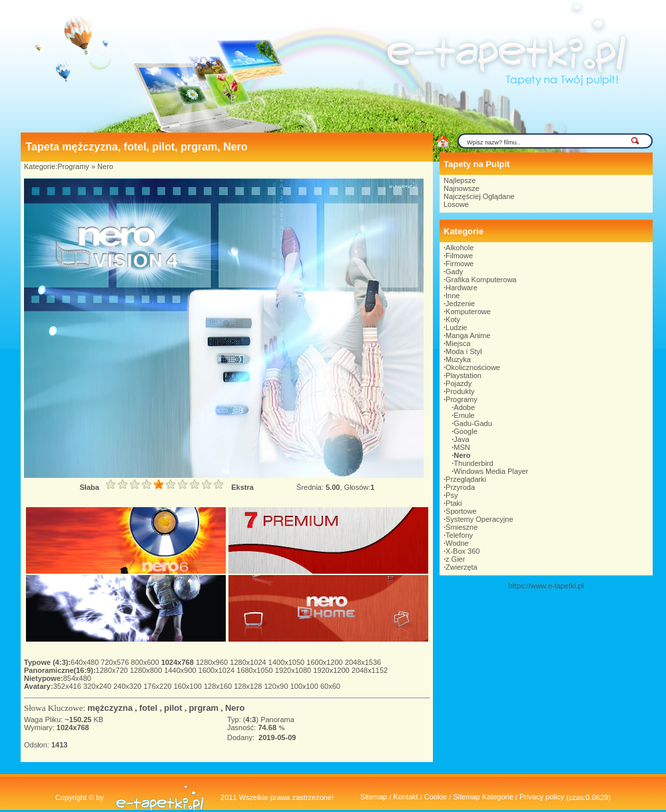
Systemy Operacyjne (479, 519)
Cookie (436, 797)
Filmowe (459, 256)
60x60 (330, 686)
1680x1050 (256, 670)
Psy (452, 495)
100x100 (305, 686)
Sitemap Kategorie (483, 797)
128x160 (219, 686)
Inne (453, 296)
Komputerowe (468, 311)
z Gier (455, 559)
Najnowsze (462, 188)
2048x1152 (370, 670)
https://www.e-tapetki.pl (546, 586)
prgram (203, 708)
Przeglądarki (466, 479)
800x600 (146, 662)
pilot (173, 708)
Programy (73, 166)
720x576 (116, 662)
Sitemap (374, 797)
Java (461, 439)
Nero (105, 166)
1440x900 (181, 670)
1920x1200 (332, 670)
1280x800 (147, 670)
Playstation (464, 375)
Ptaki (454, 503)
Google (465, 431)
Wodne (457, 543)
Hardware (462, 288)
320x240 (98, 686)
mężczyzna (110, 708)
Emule (464, 415)
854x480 (77, 678)
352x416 (68, 686)
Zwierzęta (462, 567)
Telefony (459, 535)
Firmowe (460, 264)
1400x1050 (288, 662)
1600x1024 (218, 670)
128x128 (249, 686)
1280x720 (113, 670)
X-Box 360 (463, 551)
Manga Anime (468, 335)
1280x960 (213, 662)
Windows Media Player (491, 471)
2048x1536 (363, 662)
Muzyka (458, 359)
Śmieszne (462, 527)
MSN (462, 447)
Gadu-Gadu (473, 423)
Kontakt (405, 797)
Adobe (464, 407)
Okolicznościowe (473, 367)
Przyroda (460, 487)
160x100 (189, 686)
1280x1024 (249, 662)
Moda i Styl (464, 351)
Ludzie (456, 327)
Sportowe (461, 511)
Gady (454, 272)
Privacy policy (542, 797)
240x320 (128, 686)
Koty (453, 319)
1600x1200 (326, 662)
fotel (148, 708)
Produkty (460, 391)
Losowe (456, 204)
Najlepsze (460, 180)
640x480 (86, 662)
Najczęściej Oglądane (479, 196)
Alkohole (460, 248)
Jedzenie (460, 304)
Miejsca (458, 343)
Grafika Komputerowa (481, 280)
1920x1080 (294, 670)
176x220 (158, 686)
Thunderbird (473, 463)
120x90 (277, 686)
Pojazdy (459, 383)
